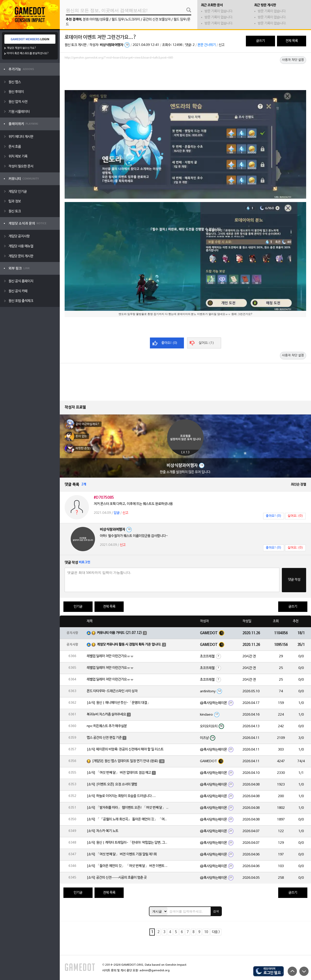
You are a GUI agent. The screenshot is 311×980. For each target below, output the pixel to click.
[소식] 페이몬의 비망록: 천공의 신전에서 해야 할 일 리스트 (125, 749)
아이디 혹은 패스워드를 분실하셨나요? (28, 53)
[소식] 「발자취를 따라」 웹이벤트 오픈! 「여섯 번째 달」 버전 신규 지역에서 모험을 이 (128, 808)
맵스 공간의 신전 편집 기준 (104, 738)
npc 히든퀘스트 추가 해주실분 (107, 726)
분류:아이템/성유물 (96, 20)
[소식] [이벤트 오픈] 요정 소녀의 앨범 (112, 784)
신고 (222, 45)
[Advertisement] (185, 75)
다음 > (216, 932)
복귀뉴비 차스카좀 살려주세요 (106, 714)
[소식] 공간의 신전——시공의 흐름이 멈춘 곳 (117, 878)
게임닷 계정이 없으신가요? (22, 48)
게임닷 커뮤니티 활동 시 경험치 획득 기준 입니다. (129, 645)
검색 (216, 911)
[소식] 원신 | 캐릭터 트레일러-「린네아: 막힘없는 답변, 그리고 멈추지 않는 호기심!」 (128, 843)
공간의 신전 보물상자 (157, 20)
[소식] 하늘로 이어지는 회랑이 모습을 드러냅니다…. (121, 796)
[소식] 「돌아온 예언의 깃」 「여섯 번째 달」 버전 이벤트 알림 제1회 (128, 866)
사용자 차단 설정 (293, 60)
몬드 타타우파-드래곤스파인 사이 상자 (112, 691)
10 (206, 932)
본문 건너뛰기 (207, 45)
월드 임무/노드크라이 (126, 20)
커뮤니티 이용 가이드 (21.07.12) (120, 633)
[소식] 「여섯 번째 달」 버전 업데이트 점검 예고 (119, 773)
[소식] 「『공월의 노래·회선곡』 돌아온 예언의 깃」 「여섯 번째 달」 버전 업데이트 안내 (128, 819)
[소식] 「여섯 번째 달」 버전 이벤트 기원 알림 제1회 (122, 854)
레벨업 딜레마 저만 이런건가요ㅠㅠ (110, 656)
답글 (117, 513)
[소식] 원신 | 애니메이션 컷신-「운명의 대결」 (119, 703)
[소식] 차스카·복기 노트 (103, 831)
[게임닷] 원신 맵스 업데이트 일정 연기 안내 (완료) (125, 761)
